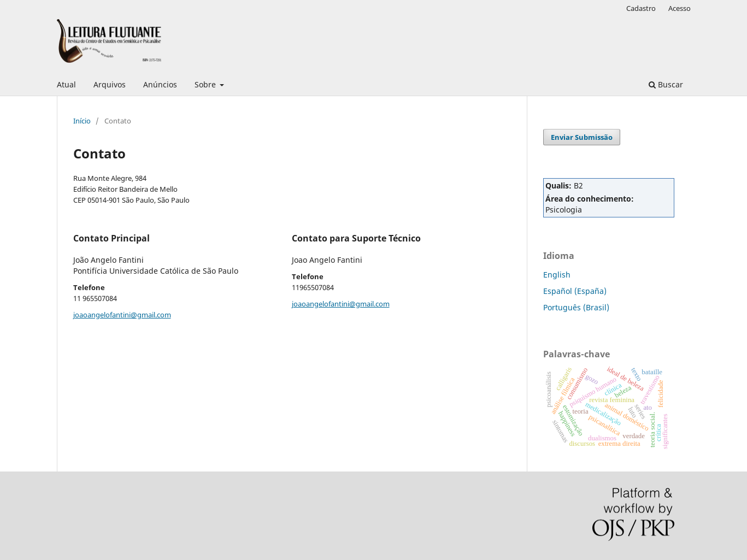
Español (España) (575, 291)
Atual (66, 84)
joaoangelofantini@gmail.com (122, 315)
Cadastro (641, 8)
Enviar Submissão (582, 137)
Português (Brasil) (576, 307)
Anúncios (160, 84)
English (557, 275)
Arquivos (110, 84)
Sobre (206, 84)
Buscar (666, 84)
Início (82, 121)
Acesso (680, 8)
